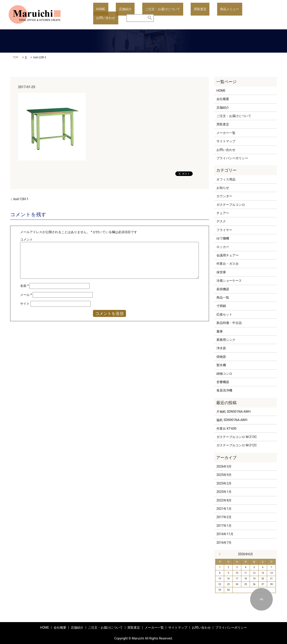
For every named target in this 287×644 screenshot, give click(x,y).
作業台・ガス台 (228, 264)
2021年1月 (224, 509)
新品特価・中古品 (229, 323)
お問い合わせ (229, 15)
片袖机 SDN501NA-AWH (234, 412)
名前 (24, 286)
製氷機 (221, 365)
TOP (16, 57)
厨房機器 (223, 289)
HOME (98, 15)
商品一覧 (223, 297)
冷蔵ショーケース (229, 281)
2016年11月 (225, 534)
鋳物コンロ (224, 374)
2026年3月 (224, 466)
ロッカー (223, 247)
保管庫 (221, 272)
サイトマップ (226, 141)
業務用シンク (226, 340)
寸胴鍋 (221, 306)
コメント (26, 239)
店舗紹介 (116, 15)
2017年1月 (224, 526)
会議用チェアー (228, 255)
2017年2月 (224, 517)
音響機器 (223, 382)
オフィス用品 (226, 179)
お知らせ (223, 188)
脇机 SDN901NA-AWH (232, 420)
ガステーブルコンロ (231, 205)
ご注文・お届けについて (147, 15)
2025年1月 (224, 492)
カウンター (224, 196)
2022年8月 (224, 500)
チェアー (223, 213)
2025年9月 (224, 475)
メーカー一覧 (226, 133)
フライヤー (224, 230)
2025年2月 (224, 483)
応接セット (224, 314)
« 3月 (221, 554)
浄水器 (221, 348)
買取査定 (179, 15)
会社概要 (223, 99)
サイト (25, 304)
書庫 (220, 331)
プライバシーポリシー (232, 158)
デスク (221, 221)
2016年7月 (224, 543)
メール (26, 295)
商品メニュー (202, 15)
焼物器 (221, 357)
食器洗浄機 (224, 390)
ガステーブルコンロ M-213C (237, 437)
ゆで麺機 (223, 238)
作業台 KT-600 (227, 429)
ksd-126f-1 (21, 199)
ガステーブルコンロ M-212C (237, 445)
